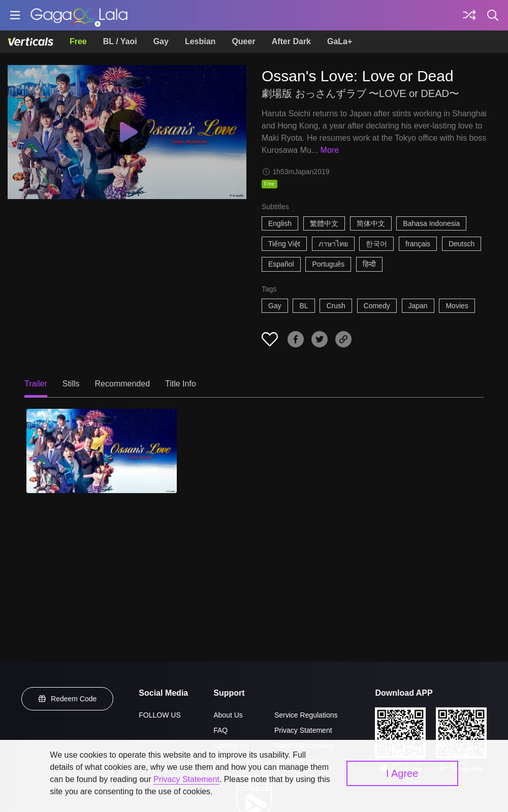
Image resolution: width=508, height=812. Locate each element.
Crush (336, 306)
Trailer (36, 384)
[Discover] (469, 15)
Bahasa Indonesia (431, 223)
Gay (161, 41)
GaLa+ (340, 41)
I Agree (402, 773)
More (330, 150)
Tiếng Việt (284, 244)
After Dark (291, 41)
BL (304, 306)
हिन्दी (369, 264)
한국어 (376, 244)
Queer (243, 41)
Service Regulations (306, 715)
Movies (457, 306)
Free (78, 41)
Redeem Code (68, 699)
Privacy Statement (303, 730)
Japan (418, 306)
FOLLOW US (160, 715)
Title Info (181, 384)
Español (281, 264)
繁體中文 (324, 223)
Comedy (377, 306)
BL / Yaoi (120, 41)
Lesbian (200, 41)
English (280, 223)
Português (328, 264)
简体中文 (371, 223)
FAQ (220, 730)
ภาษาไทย (333, 244)
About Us (228, 715)
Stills (71, 384)
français (418, 244)
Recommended (123, 384)
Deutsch (462, 244)
